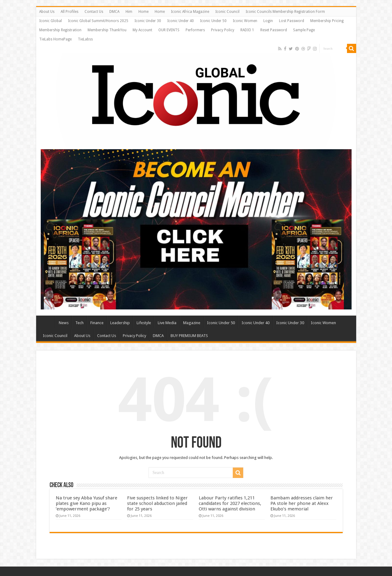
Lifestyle (144, 323)
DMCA (114, 12)
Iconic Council (227, 12)
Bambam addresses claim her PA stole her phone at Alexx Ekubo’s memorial (302, 503)
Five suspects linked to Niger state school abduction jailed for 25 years (157, 503)
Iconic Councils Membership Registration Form (285, 12)
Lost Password (292, 21)
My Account (142, 30)
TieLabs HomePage (55, 39)
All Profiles (70, 12)
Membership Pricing (327, 21)
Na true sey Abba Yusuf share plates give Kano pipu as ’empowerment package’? (87, 503)
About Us (47, 12)
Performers (195, 30)
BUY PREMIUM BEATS (189, 336)
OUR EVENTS (169, 30)
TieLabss (85, 39)
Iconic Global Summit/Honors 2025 (98, 21)
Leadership (120, 323)
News (64, 323)
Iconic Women (245, 21)
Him (129, 12)
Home (143, 12)
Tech (79, 323)
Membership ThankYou (107, 30)
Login (268, 21)
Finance (97, 323)
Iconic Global (51, 21)
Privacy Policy (223, 30)
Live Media (167, 323)
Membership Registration (60, 30)
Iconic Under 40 (181, 21)
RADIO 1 (247, 30)
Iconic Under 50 (213, 21)
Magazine (192, 323)
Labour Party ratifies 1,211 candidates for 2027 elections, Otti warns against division (230, 503)
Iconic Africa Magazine (190, 12)
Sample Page (304, 30)
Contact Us (94, 12)
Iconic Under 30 (148, 21)
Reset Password (274, 30)
